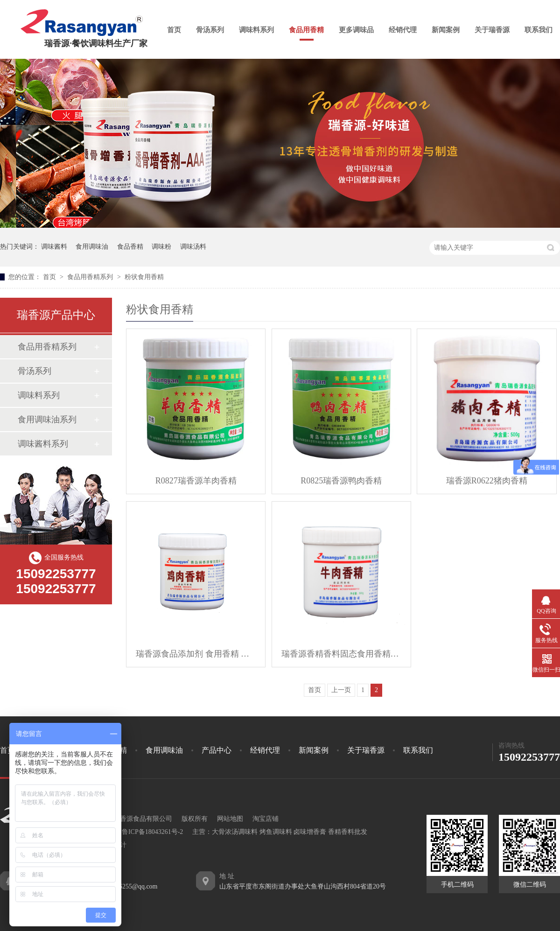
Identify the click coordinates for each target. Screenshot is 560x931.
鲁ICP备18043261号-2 (152, 832)
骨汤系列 (210, 30)
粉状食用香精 (144, 277)
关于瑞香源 (492, 30)
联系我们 (539, 30)
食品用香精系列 (91, 277)
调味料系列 (256, 30)
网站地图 (230, 819)
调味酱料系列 (43, 444)
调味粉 (161, 247)
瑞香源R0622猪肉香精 (487, 481)
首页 (174, 30)
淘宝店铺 (266, 819)
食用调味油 (92, 247)
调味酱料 (54, 247)
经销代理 (403, 30)
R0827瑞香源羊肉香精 (196, 481)
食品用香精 (306, 30)
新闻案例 (446, 30)
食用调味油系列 (47, 420)
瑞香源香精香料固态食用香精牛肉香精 (341, 654)
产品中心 (217, 750)
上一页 (341, 690)
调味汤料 (193, 247)
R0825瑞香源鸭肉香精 (341, 481)
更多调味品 (356, 30)
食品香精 (130, 247)
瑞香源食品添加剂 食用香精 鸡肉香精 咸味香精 (196, 654)
